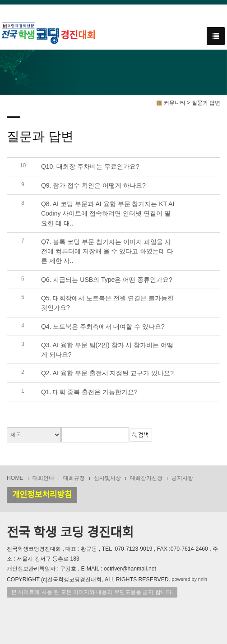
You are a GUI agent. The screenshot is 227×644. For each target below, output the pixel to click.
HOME (15, 478)
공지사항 (182, 478)
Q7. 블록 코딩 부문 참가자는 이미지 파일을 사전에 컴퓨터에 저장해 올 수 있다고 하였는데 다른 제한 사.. (107, 251)
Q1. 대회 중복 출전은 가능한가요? (89, 392)
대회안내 (43, 478)
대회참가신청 (146, 478)
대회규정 (74, 478)
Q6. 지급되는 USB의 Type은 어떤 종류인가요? (107, 280)
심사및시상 (107, 478)
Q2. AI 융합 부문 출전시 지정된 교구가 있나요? (107, 373)
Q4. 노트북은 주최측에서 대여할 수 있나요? (103, 327)
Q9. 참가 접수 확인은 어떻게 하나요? (93, 185)
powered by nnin (190, 580)
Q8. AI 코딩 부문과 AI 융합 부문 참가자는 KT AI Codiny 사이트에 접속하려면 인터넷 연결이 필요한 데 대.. (108, 214)
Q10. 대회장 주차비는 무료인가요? (90, 167)
